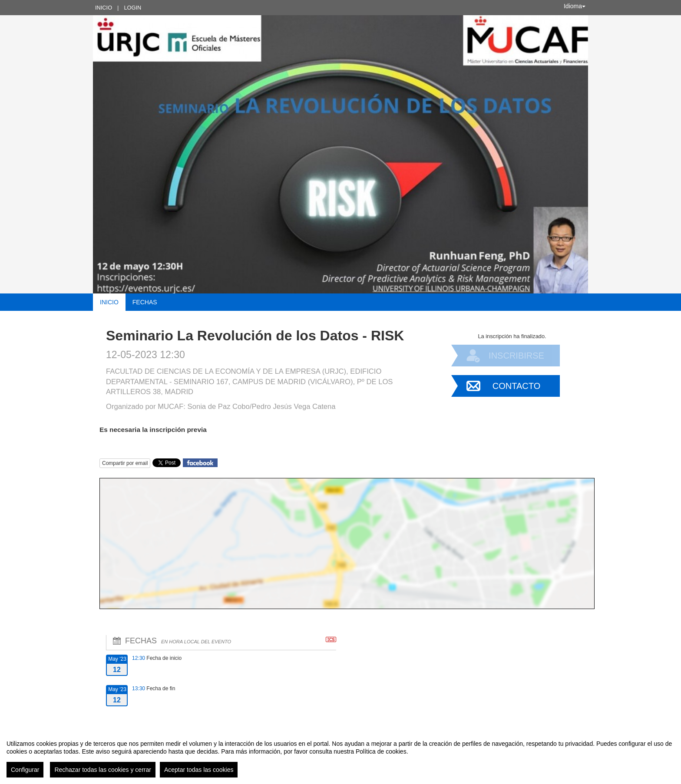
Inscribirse (516, 356)
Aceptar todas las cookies (199, 770)
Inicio (104, 8)
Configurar (25, 770)
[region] (340, 755)
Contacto (516, 386)
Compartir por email (125, 463)
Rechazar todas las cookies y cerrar (103, 770)
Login (132, 8)
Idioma (575, 6)
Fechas (145, 302)
